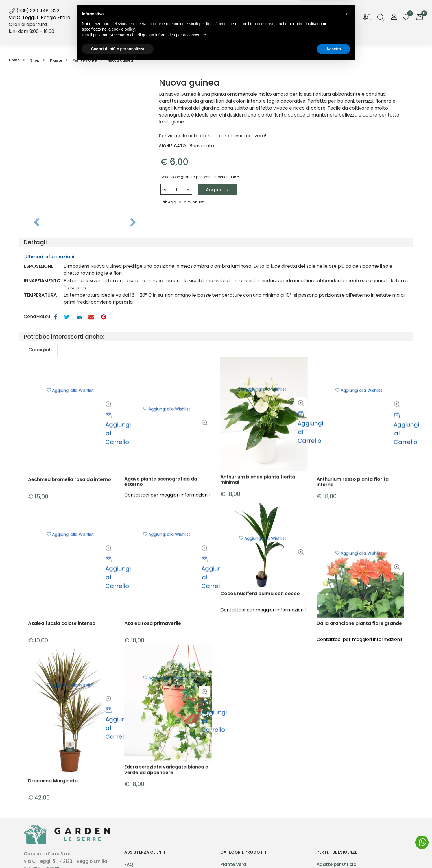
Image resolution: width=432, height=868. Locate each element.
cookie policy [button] (123, 833)
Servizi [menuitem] (190, 37)
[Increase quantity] (188, 189)
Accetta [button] (334, 852)
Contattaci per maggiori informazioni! (263, 651)
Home (14, 60)
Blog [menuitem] (238, 37)
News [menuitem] (218, 40)
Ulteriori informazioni (49, 257)
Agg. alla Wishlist (183, 202)
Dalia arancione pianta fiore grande (359, 675)
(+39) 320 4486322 (34, 11)
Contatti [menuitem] (294, 37)
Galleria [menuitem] (264, 37)
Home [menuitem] (135, 37)
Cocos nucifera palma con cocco (260, 635)
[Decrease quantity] (165, 189)
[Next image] (133, 223)
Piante (56, 60)
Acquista (217, 190)
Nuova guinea (120, 60)
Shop (160, 37)
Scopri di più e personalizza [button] (118, 852)
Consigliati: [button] (41, 350)
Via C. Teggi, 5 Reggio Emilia (39, 17)
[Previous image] (37, 223)
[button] (85, 142)
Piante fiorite (85, 60)
